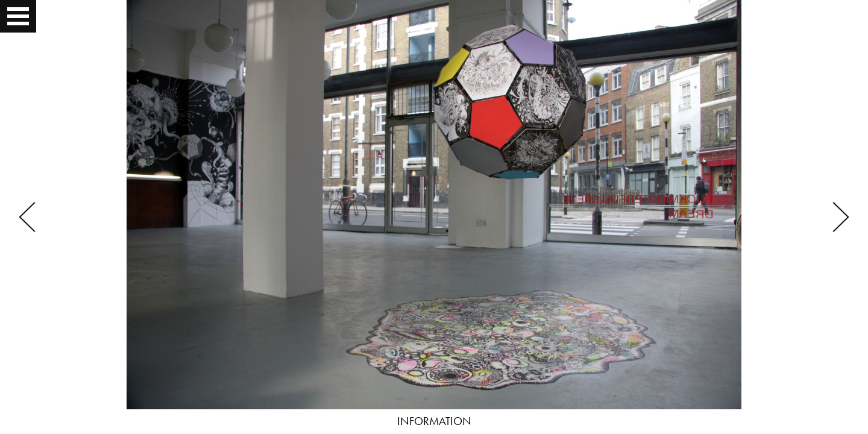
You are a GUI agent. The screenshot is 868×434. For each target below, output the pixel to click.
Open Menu (19, 16)
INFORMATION (434, 421)
